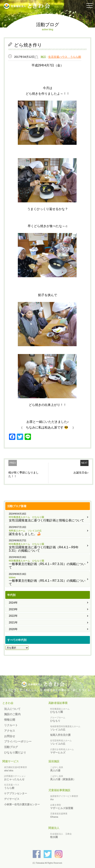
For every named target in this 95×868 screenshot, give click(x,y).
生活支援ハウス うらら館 (65, 57)
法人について (12, 709)
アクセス (10, 731)
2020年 (13, 629)
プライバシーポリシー (18, 741)
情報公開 (10, 720)
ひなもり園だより (15, 752)
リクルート (11, 725)
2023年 (13, 609)
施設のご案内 (12, 714)
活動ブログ (11, 747)
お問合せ (10, 736)
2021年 (13, 622)
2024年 (13, 603)
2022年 (13, 616)
